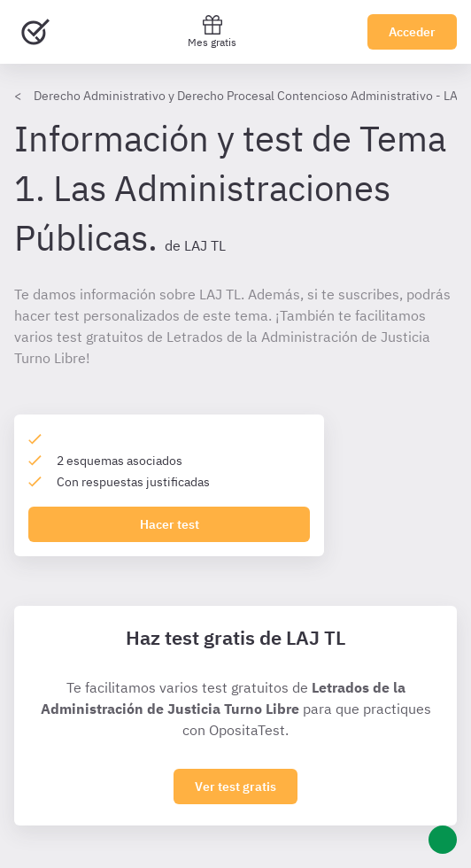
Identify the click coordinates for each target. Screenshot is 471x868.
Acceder (412, 32)
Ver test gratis (235, 787)
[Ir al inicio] (35, 32)
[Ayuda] (443, 840)
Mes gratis (212, 31)
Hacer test (170, 524)
